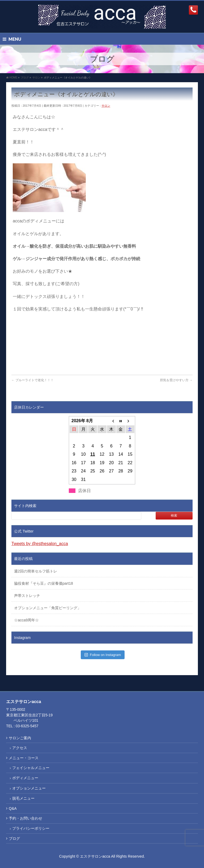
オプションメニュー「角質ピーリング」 (48, 608)
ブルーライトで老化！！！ (33, 380)
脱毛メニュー (23, 798)
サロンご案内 (20, 738)
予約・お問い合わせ (25, 818)
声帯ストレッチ (27, 596)
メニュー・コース (24, 758)
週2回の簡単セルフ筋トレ (36, 571)
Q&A (13, 808)
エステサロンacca (95, 856)
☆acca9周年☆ (26, 620)
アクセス (20, 748)
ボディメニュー (25, 778)
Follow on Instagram (103, 655)
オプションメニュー (29, 788)
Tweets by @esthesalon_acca (40, 544)
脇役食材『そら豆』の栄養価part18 (44, 583)
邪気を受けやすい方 (176, 380)
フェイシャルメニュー (31, 768)
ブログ (14, 838)
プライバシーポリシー (31, 828)
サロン (106, 106)
